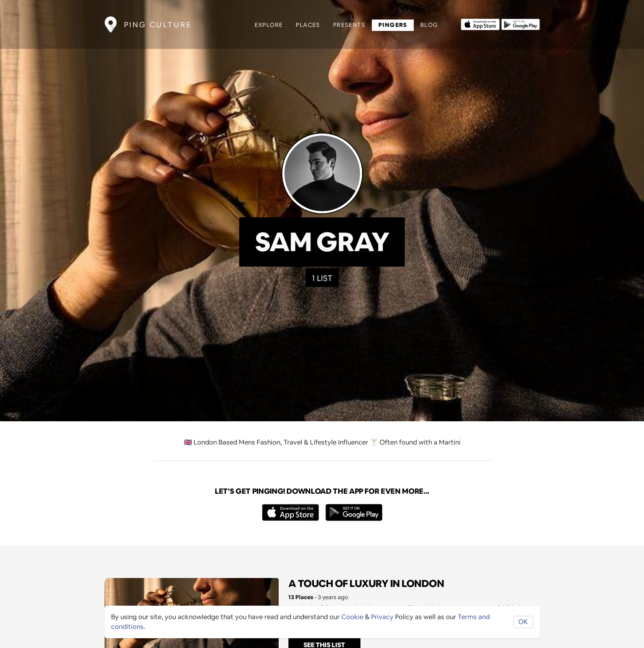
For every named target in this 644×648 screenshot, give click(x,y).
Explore (269, 25)
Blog (429, 25)
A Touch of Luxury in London (366, 583)
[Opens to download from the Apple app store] (480, 24)
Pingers (393, 25)
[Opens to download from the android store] (521, 24)
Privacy (382, 617)
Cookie (352, 617)
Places (308, 25)
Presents (349, 25)
